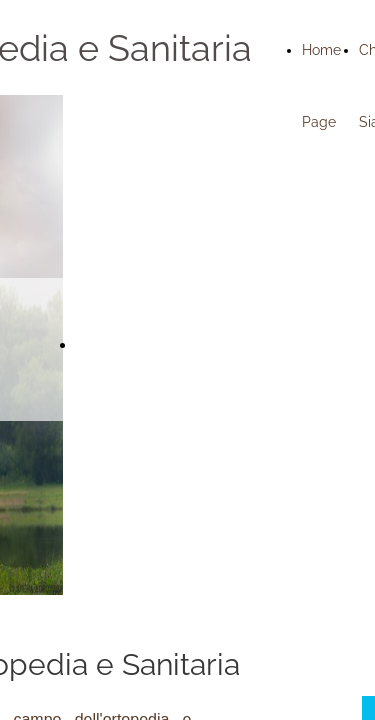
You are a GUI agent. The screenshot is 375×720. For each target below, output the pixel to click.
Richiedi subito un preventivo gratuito (214, 345)
